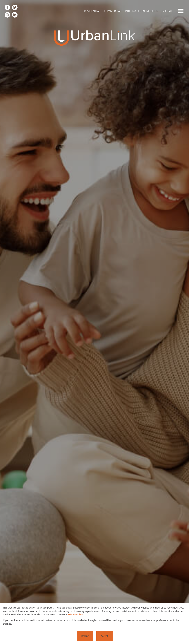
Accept (104, 636)
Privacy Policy (75, 614)
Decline (85, 636)
